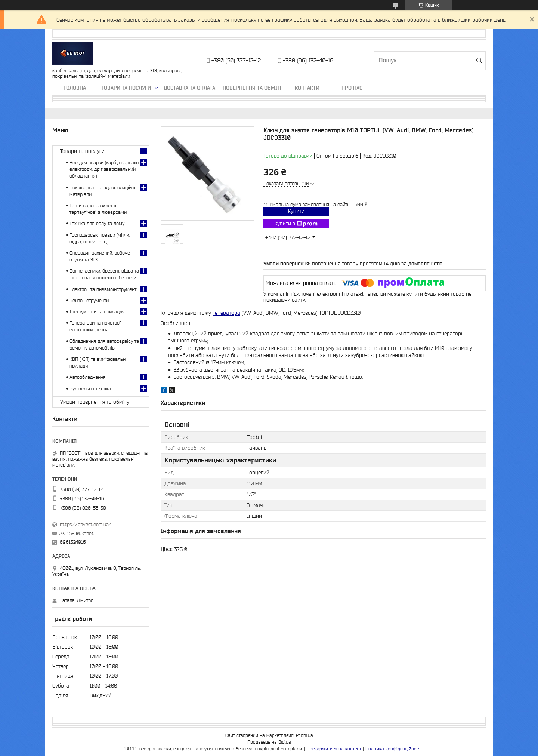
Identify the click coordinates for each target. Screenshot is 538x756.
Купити (296, 211)
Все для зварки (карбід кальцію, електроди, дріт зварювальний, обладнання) (104, 169)
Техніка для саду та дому (97, 223)
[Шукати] (479, 61)
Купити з (296, 224)
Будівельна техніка (90, 389)
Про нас (352, 88)
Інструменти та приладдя (97, 312)
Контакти (307, 88)
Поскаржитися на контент (334, 749)
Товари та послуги (126, 88)
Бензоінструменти (89, 300)
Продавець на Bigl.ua (269, 742)
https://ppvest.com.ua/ (86, 524)
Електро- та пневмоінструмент (103, 289)
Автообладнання (88, 377)
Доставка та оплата (189, 88)
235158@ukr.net (77, 533)
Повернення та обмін (252, 88)
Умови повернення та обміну (95, 402)
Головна (75, 88)
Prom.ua (304, 735)
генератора (226, 313)
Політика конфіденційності (394, 749)
